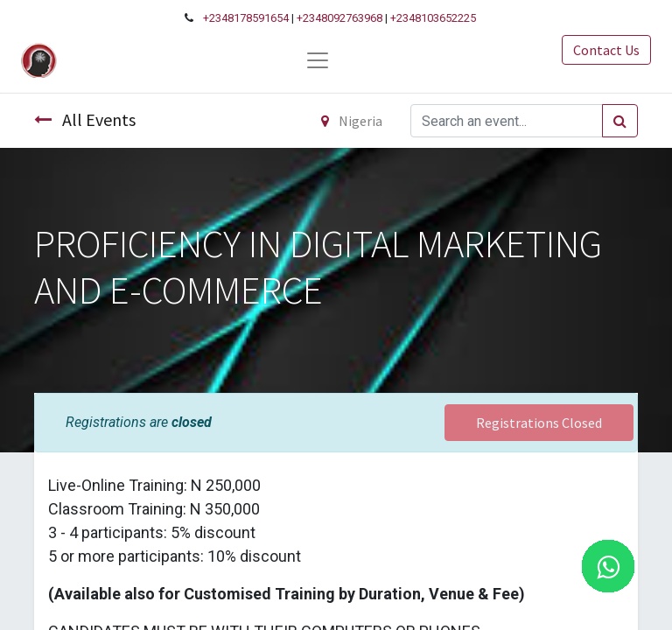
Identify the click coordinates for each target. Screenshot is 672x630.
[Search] (620, 121)
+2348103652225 (433, 18)
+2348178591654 (246, 18)
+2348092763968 (339, 18)
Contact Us (606, 50)
